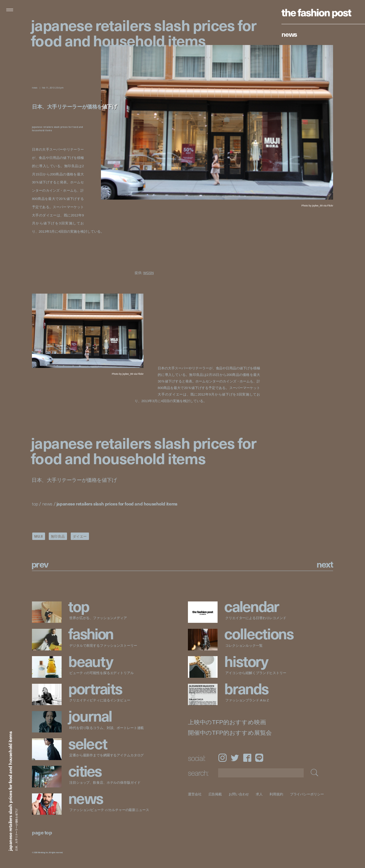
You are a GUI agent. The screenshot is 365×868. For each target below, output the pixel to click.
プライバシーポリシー (307, 794)
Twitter (235, 758)
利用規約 (276, 794)
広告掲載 (215, 794)
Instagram (222, 758)
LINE (259, 758)
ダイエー (80, 536)
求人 (259, 794)
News (289, 34)
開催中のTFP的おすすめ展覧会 (230, 733)
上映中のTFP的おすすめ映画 (227, 722)
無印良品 (58, 536)
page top (42, 832)
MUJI (39, 536)
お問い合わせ (239, 794)
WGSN (148, 273)
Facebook (247, 758)
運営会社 (195, 794)
